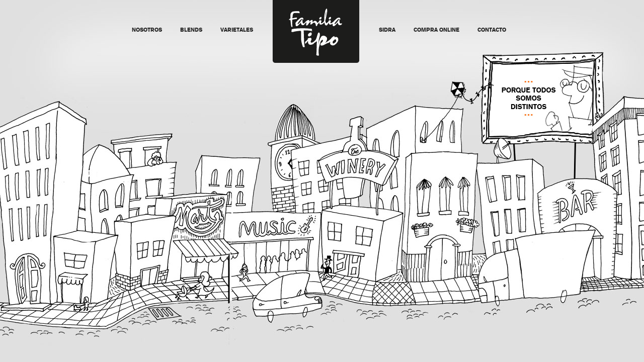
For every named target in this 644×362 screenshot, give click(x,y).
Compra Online (436, 30)
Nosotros (147, 30)
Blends (191, 30)
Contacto (492, 30)
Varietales (237, 30)
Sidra (387, 30)
